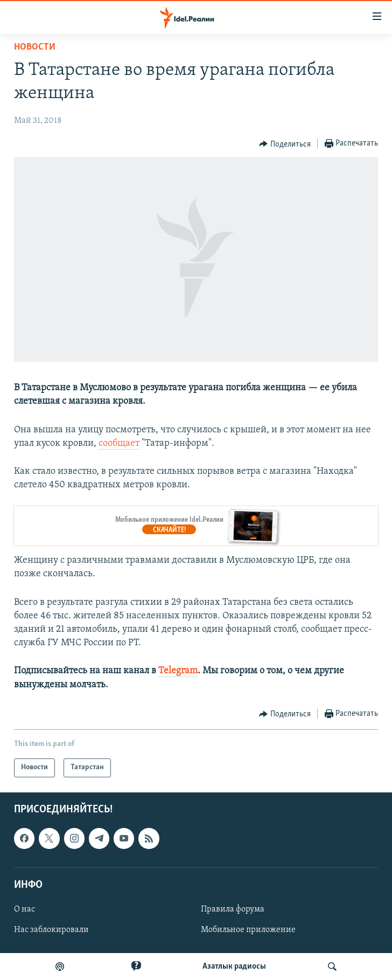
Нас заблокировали (51, 930)
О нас (24, 909)
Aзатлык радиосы (234, 967)
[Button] (285, 144)
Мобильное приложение (248, 930)
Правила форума (233, 909)
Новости (35, 47)
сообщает (119, 443)
